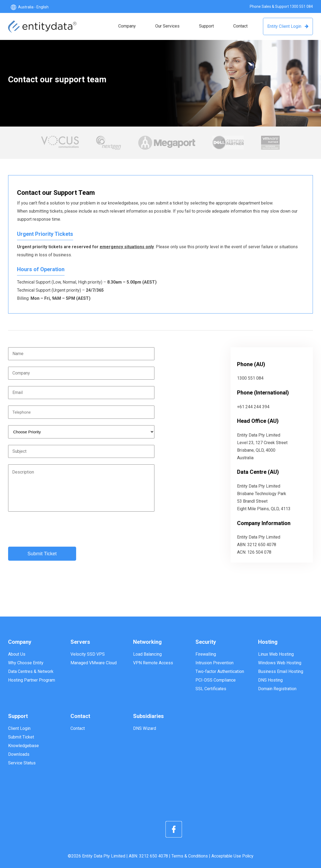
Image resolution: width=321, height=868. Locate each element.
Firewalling (206, 654)
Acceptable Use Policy (233, 856)
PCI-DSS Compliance (216, 680)
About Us (17, 654)
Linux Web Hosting (276, 654)
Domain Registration (277, 689)
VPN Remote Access (153, 663)
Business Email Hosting (281, 671)
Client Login (19, 728)
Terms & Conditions (189, 856)
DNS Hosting (270, 680)
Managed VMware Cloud (94, 663)
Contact (78, 728)
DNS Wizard (145, 728)
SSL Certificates (211, 689)
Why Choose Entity (26, 663)
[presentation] (49, 530)
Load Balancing (147, 654)
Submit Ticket (21, 737)
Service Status (22, 763)
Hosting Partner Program (32, 680)
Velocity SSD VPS (88, 654)
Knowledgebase (23, 746)
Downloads (19, 754)
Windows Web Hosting (280, 663)
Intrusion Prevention (214, 663)
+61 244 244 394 (253, 407)
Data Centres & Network (31, 671)
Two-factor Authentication (220, 671)
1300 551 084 (301, 6)
